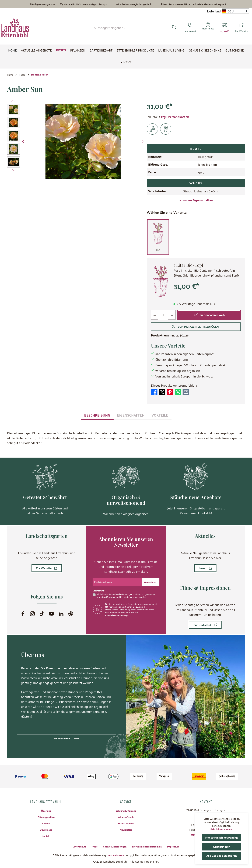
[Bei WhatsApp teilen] (178, 393)
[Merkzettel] (190, 28)
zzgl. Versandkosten (175, 118)
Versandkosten (116, 855)
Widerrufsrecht (126, 816)
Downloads (46, 829)
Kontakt (46, 836)
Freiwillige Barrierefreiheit (149, 846)
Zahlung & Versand (126, 810)
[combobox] (131, 28)
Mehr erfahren (62, 738)
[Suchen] (175, 28)
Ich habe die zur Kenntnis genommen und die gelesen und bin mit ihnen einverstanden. (127, 595)
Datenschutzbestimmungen (122, 593)
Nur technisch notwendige (223, 837)
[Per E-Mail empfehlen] (186, 393)
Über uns (46, 810)
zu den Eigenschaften (196, 201)
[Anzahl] (163, 316)
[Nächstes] (142, 143)
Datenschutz (75, 846)
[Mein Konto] (208, 28)
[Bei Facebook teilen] (154, 393)
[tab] (97, 416)
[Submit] (150, 581)
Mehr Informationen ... (222, 829)
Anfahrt (46, 823)
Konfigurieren (222, 847)
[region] (76, 143)
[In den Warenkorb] (209, 316)
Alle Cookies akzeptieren (223, 856)
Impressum (178, 846)
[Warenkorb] (225, 28)
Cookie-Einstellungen (114, 846)
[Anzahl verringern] (155, 316)
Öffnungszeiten (46, 816)
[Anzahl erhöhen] (172, 316)
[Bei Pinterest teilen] (170, 393)
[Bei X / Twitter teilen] (162, 393)
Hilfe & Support (126, 823)
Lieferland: (214, 11)
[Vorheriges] (24, 143)
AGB (106, 596)
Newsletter (126, 829)
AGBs (92, 846)
